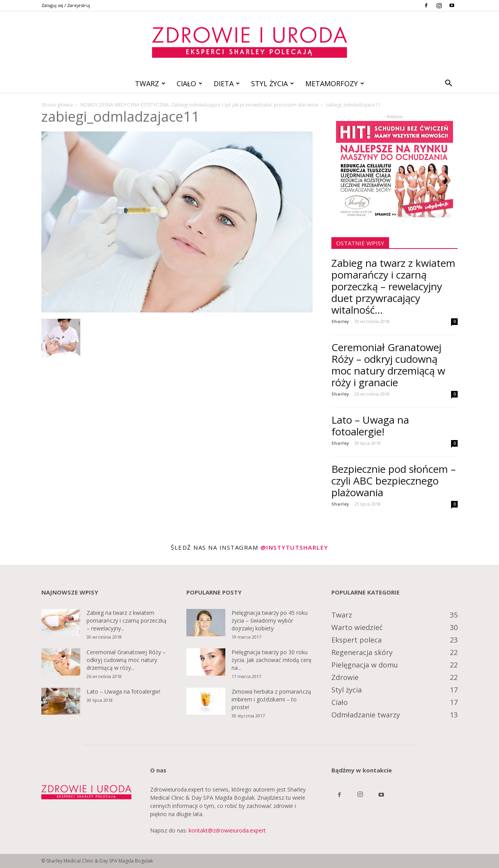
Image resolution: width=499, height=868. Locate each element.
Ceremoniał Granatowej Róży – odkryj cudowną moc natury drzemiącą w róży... (126, 660)
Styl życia (273, 83)
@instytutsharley (294, 547)
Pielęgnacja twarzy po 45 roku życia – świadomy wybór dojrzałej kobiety (270, 620)
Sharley (340, 321)
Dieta (227, 83)
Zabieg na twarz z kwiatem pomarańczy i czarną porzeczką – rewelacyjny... (127, 620)
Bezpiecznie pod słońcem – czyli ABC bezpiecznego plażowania (394, 481)
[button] (448, 84)
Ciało (189, 83)
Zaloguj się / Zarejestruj (66, 5)
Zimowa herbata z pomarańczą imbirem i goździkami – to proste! (271, 699)
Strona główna (57, 105)
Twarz (150, 83)
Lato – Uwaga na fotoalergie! (370, 426)
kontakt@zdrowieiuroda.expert (227, 830)
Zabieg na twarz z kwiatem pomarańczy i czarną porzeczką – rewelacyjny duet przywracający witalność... (393, 286)
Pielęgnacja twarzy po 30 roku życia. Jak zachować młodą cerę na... (272, 660)
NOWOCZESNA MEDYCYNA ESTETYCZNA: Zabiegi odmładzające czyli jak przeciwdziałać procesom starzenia (199, 105)
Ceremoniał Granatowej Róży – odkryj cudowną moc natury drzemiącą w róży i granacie (388, 365)
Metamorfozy (335, 83)
